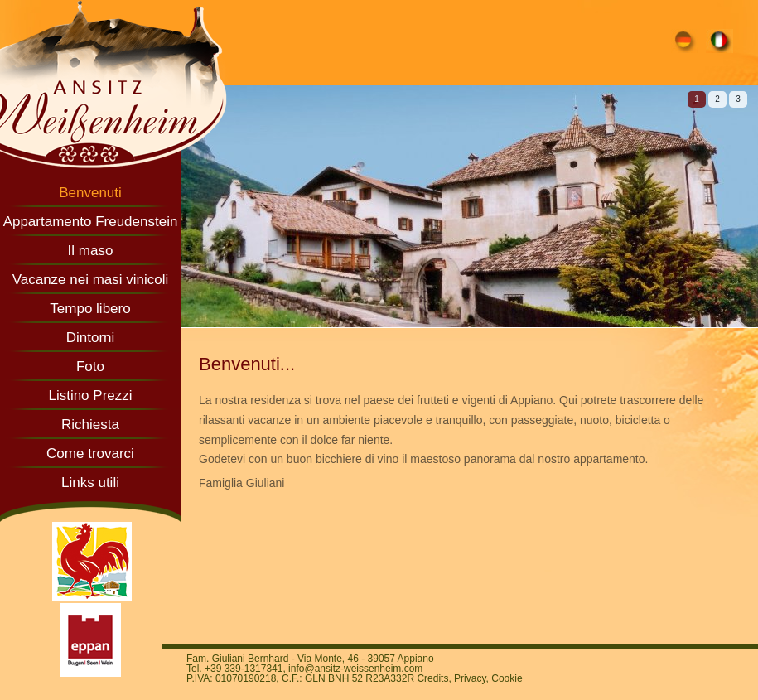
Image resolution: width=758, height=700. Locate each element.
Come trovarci (90, 454)
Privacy (470, 678)
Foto (90, 367)
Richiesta (90, 425)
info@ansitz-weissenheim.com (355, 669)
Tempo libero (90, 309)
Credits (432, 678)
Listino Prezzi (90, 396)
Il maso (91, 251)
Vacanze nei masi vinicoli (91, 280)
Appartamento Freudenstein (91, 222)
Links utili (90, 483)
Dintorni (91, 338)
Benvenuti (90, 193)
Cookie (507, 678)
